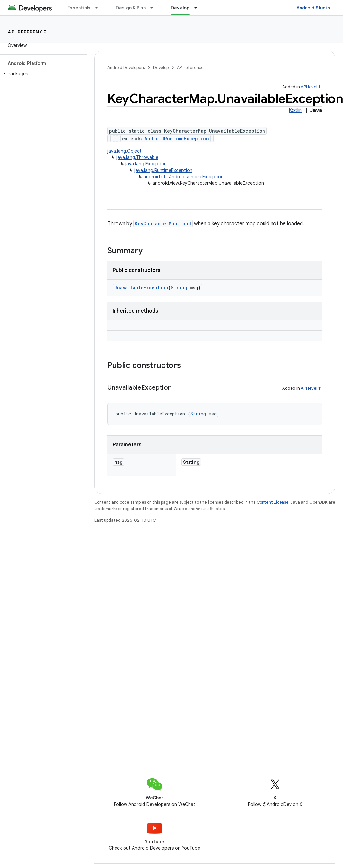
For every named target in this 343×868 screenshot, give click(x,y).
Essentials (79, 8)
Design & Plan (131, 8)
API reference (27, 32)
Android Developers (126, 67)
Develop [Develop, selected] (180, 8)
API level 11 (311, 87)
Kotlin (295, 110)
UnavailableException (141, 288)
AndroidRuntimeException (177, 139)
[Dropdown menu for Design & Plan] (154, 8)
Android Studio (313, 8)
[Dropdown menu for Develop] (199, 8)
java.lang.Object (125, 151)
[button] (42, 74)
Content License (273, 502)
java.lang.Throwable (137, 157)
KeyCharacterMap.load (163, 224)
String (179, 288)
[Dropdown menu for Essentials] (99, 8)
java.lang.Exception (146, 164)
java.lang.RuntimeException (163, 170)
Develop (161, 67)
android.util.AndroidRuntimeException (184, 177)
